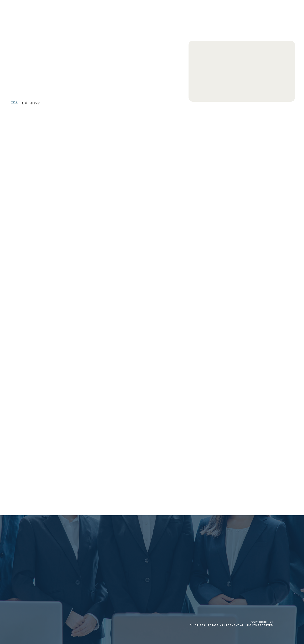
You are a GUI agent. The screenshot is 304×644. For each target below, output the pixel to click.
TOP (14, 102)
